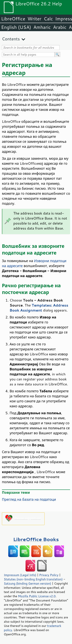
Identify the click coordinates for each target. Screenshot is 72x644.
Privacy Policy (49, 575)
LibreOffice (13, 19)
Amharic (42, 27)
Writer (34, 19)
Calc (48, 19)
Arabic (60, 27)
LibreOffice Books (36, 539)
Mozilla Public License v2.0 (37, 596)
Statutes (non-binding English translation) (33, 579)
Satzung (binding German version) (28, 583)
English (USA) (16, 27)
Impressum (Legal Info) (20, 575)
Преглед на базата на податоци (29, 499)
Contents (11, 39)
